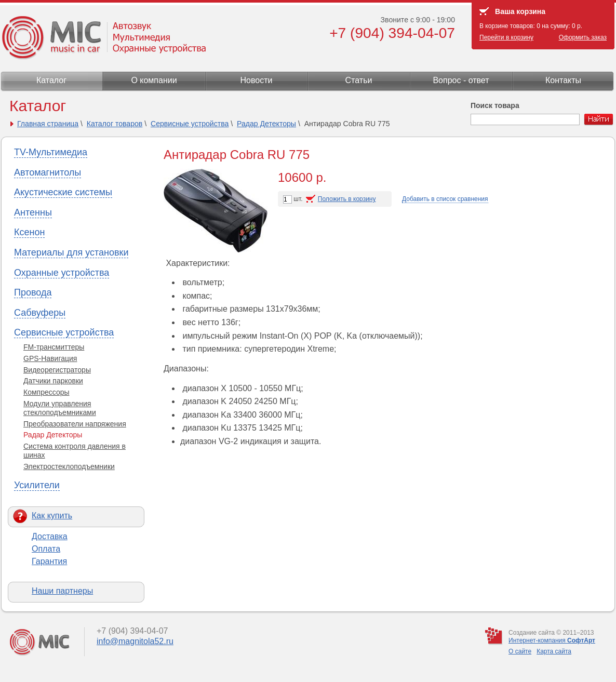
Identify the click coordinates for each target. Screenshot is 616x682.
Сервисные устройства (190, 124)
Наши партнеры (62, 591)
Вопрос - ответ (461, 80)
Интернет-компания (552, 640)
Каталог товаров (115, 124)
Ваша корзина (520, 11)
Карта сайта (554, 651)
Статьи (359, 80)
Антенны (33, 212)
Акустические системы (63, 192)
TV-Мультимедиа (51, 152)
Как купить (52, 516)
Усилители (37, 485)
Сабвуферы (40, 313)
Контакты (563, 80)
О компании (154, 80)
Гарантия (49, 561)
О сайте (520, 651)
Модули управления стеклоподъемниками (60, 408)
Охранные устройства (62, 273)
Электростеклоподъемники (69, 466)
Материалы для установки (71, 252)
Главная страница (48, 124)
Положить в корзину (347, 199)
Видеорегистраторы (57, 370)
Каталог (51, 80)
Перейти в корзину (506, 37)
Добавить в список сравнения (445, 199)
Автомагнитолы (48, 172)
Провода (33, 292)
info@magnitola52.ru (135, 641)
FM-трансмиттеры (54, 347)
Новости (257, 80)
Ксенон (29, 232)
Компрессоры (46, 392)
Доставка (50, 536)
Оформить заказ (583, 37)
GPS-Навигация (50, 358)
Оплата (46, 549)
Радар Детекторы (266, 124)
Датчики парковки (53, 381)
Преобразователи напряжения (75, 424)
